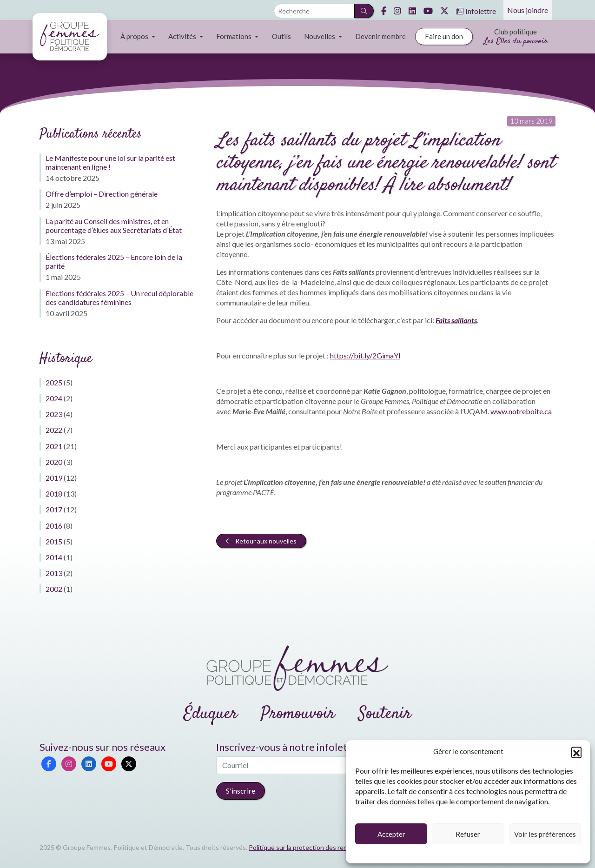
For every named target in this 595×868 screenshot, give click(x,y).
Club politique (516, 37)
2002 (54, 589)
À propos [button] (135, 36)
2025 (54, 382)
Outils (281, 36)
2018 (54, 494)
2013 (54, 573)
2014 (54, 557)
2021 (54, 446)
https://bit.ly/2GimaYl (365, 355)
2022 (54, 430)
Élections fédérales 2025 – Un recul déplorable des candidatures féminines (119, 298)
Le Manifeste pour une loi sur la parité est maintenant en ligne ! (110, 162)
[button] (576, 752)
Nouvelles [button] (320, 36)
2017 (54, 509)
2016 (54, 526)
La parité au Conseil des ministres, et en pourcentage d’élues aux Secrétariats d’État (114, 225)
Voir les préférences (545, 834)
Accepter (391, 834)
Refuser (468, 834)
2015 (54, 541)
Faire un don (444, 36)
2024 (54, 398)
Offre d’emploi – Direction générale (102, 194)
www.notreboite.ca (521, 411)
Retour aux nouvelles (261, 541)
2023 (54, 414)
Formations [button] (235, 36)
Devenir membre (380, 36)
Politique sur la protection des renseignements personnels (334, 847)
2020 (54, 462)
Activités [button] (183, 36)
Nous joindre (528, 10)
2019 (54, 478)
